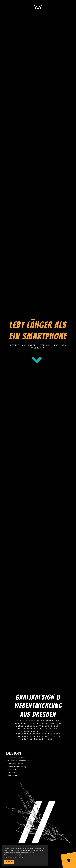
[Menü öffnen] (69, 860)
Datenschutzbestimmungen (14, 857)
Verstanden (9, 862)
